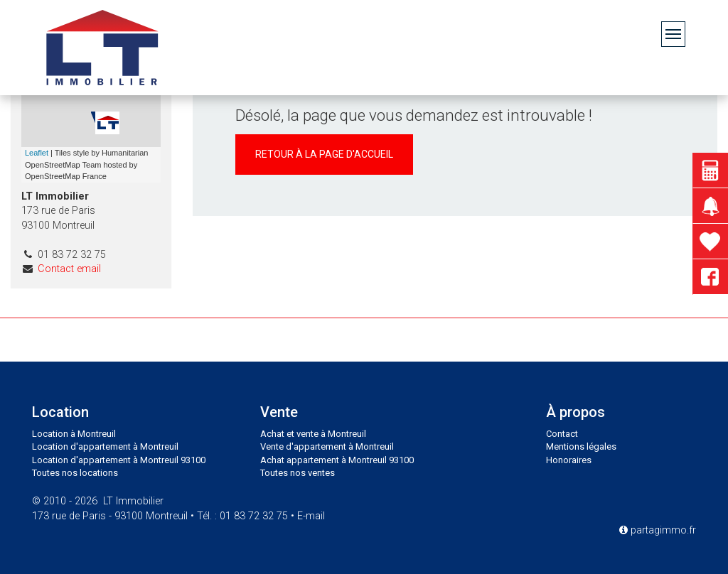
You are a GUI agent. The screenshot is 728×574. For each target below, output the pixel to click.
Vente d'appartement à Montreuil (327, 446)
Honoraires (569, 460)
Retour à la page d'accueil (324, 154)
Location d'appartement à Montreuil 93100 (119, 460)
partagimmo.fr (658, 530)
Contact (562, 434)
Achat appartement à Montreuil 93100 (337, 460)
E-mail (311, 516)
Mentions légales (581, 446)
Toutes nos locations (75, 473)
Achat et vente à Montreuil (313, 434)
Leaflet (37, 153)
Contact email (69, 269)
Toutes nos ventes (298, 473)
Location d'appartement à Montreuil (105, 446)
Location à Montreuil (74, 434)
